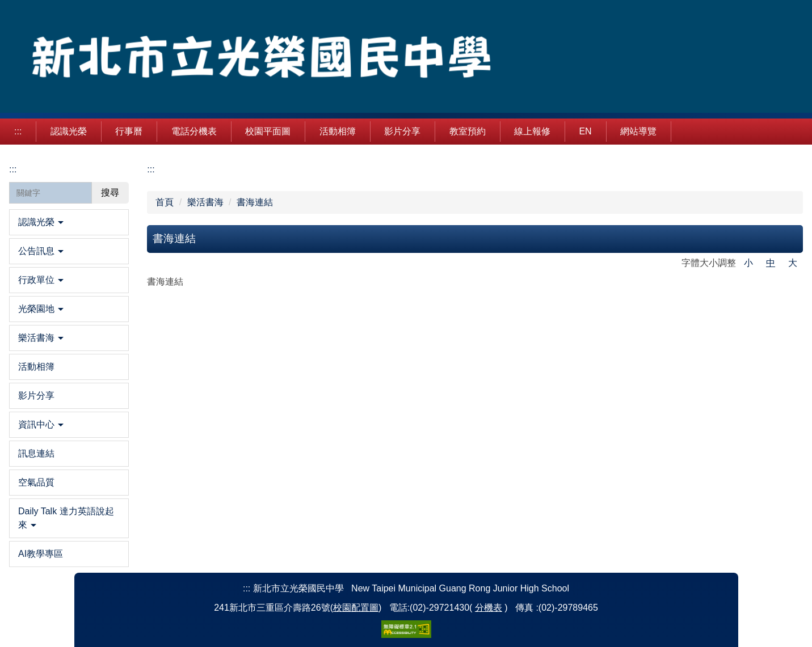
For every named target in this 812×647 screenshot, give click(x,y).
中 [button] (771, 263)
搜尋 (110, 193)
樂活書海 (205, 202)
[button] (69, 222)
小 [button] (748, 263)
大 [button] (793, 263)
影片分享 (402, 131)
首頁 (165, 202)
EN (585, 131)
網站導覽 (638, 131)
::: (18, 131)
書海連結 (255, 202)
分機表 (489, 608)
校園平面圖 (268, 131)
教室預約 (468, 131)
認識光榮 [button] (69, 131)
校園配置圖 (356, 608)
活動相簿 (338, 131)
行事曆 (129, 131)
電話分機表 (194, 131)
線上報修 (532, 131)
